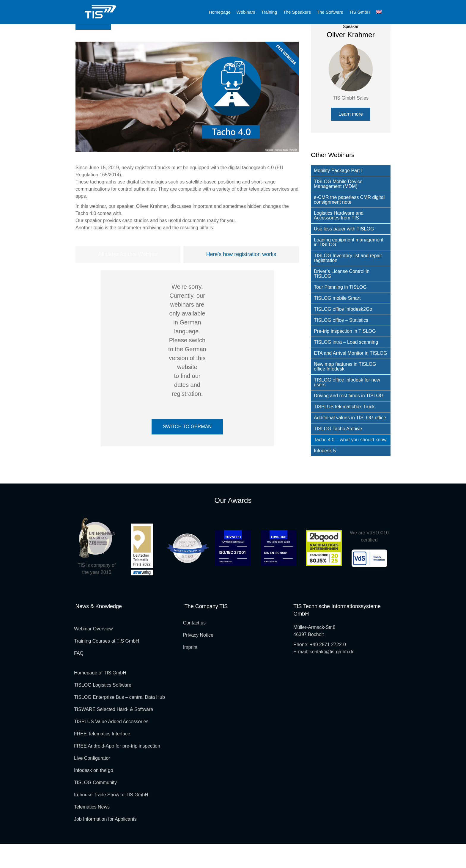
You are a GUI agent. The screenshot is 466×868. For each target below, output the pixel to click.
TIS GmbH (360, 12)
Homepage (219, 12)
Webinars (246, 12)
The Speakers (297, 12)
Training (269, 12)
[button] (351, 138)
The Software (330, 12)
